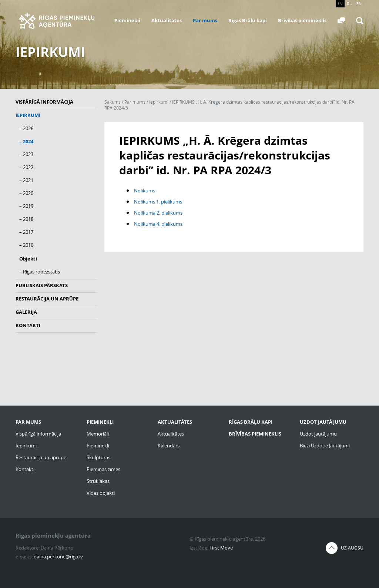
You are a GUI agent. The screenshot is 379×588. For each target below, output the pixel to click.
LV (340, 4)
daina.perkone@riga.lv (58, 557)
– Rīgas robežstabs (40, 272)
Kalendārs (169, 446)
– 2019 (26, 206)
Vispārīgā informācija (44, 102)
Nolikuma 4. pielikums (158, 224)
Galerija (26, 312)
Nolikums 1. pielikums (158, 202)
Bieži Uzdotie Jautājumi (325, 446)
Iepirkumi (28, 115)
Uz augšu (352, 548)
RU (350, 4)
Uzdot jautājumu (318, 434)
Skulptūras (98, 457)
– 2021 (26, 180)
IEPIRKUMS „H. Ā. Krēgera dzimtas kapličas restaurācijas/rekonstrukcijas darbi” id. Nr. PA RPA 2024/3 (229, 105)
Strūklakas (98, 481)
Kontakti (28, 325)
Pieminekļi (127, 20)
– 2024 (26, 141)
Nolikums (145, 191)
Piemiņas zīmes (103, 469)
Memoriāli (98, 434)
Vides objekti (101, 493)
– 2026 (26, 128)
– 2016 (26, 245)
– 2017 (26, 232)
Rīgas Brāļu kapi (248, 20)
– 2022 (26, 167)
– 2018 (26, 219)
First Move (221, 548)
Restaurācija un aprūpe (47, 299)
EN (359, 4)
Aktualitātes (167, 20)
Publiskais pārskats (42, 285)
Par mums (205, 20)
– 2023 (26, 154)
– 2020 (26, 193)
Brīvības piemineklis (302, 20)
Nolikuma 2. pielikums (158, 213)
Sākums (113, 102)
